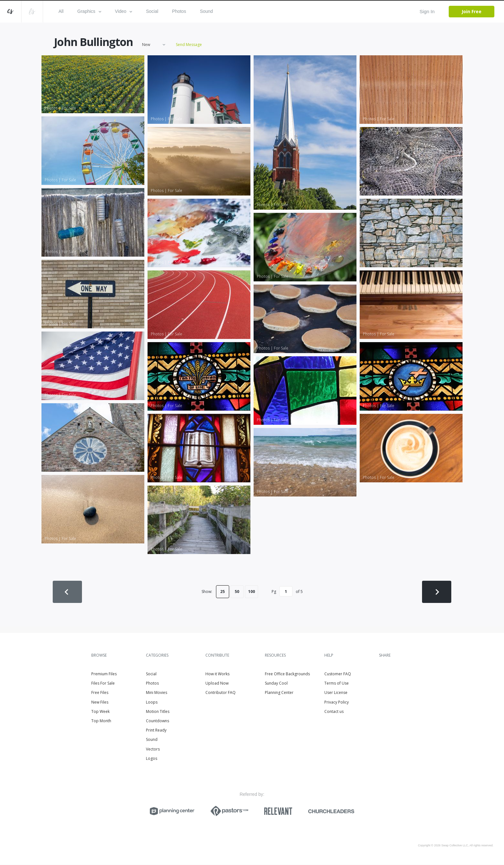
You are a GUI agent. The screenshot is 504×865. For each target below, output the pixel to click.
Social (152, 11)
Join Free (472, 11)
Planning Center (279, 693)
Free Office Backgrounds (287, 674)
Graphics (89, 11)
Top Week (100, 712)
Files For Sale (103, 683)
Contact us (334, 712)
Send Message (189, 45)
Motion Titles (158, 712)
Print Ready (156, 730)
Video (124, 11)
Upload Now (217, 683)
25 (222, 592)
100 (252, 592)
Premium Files (104, 674)
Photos (179, 11)
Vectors (153, 749)
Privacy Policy (337, 702)
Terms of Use (337, 683)
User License (336, 693)
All (61, 11)
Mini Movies (157, 693)
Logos (152, 759)
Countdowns (157, 721)
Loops (152, 702)
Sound (206, 11)
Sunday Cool (276, 683)
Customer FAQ (338, 674)
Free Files (100, 693)
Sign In (427, 11)
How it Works (217, 674)
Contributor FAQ (221, 693)
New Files (100, 702)
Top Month (101, 721)
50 (237, 592)
